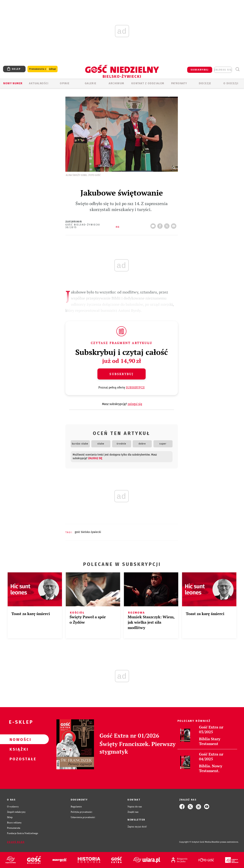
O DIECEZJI (231, 83)
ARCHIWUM (116, 83)
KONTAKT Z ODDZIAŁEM (148, 83)
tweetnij (168, 225)
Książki (18, 749)
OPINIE (65, 83)
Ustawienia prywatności (83, 817)
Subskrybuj (121, 374)
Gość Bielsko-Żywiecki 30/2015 (83, 226)
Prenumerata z (43, 69)
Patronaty (179, 83)
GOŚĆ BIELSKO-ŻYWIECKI (88, 532)
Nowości (18, 739)
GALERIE (91, 83)
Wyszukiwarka (237, 69)
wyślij (174, 225)
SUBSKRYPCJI (135, 387)
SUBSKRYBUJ (200, 70)
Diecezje (205, 83)
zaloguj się (223, 70)
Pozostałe (18, 759)
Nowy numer (13, 83)
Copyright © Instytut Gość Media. (195, 842)
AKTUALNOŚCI (39, 83)
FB (161, 225)
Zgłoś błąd (16, 842)
